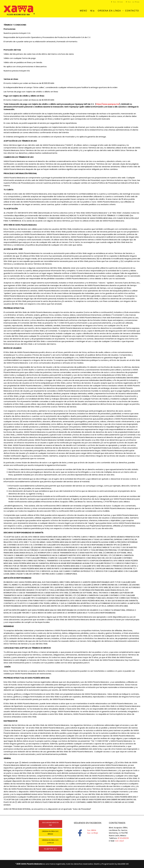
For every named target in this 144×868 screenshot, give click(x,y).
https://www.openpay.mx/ (108, 104)
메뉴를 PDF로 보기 (50, 849)
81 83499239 (123, 838)
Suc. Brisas (117, 2)
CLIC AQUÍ (119, 841)
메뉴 (93, 11)
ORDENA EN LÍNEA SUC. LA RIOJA (50, 841)
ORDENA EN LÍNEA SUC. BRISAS (50, 833)
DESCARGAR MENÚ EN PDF (50, 824)
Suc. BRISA (92, 830)
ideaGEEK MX (123, 864)
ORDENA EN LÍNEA (110, 11)
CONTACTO (132, 11)
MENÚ (84, 11)
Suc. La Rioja (133, 2)
